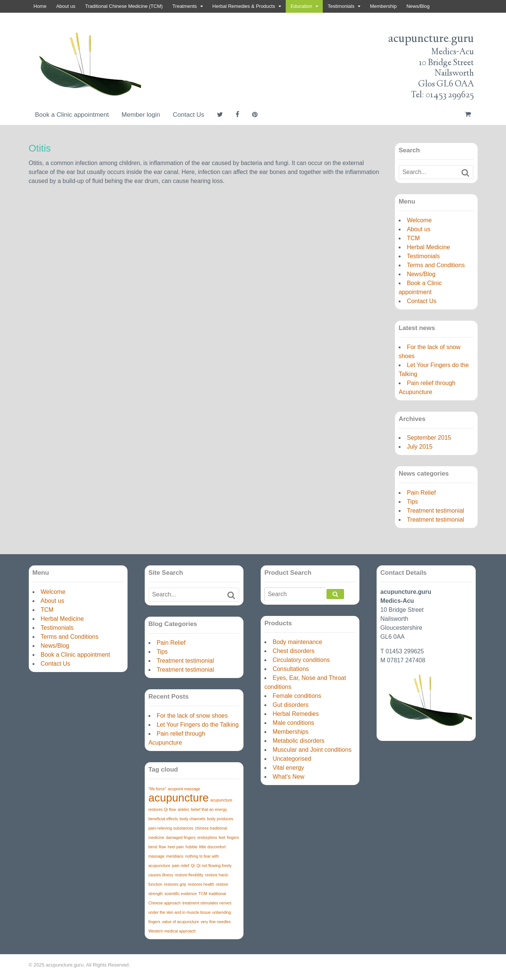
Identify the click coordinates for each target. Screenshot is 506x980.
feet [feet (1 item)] (222, 837)
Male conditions (293, 723)
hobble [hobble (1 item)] (191, 847)
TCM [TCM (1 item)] (203, 894)
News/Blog (418, 6)
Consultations (291, 669)
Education (301, 6)
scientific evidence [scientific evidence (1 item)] (181, 894)
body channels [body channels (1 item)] (192, 819)
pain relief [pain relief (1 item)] (181, 865)
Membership (383, 6)
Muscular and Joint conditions (312, 750)
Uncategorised (292, 759)
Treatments (185, 6)
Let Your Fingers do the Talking (198, 725)
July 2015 (420, 447)
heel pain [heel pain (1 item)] (176, 847)
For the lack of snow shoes (192, 716)
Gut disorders (291, 705)
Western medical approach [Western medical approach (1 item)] (172, 931)
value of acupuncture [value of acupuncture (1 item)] (180, 922)
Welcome (419, 220)
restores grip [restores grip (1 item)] (175, 884)
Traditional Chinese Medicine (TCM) (124, 6)
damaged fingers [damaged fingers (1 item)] (181, 837)
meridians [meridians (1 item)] (175, 856)
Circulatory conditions (301, 660)
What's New (289, 777)
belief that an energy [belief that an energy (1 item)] (209, 809)
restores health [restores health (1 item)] (201, 884)
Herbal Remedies (296, 714)
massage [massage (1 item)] (157, 856)
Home (40, 6)
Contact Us (188, 115)
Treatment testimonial (436, 511)
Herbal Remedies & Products (244, 6)
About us (66, 6)
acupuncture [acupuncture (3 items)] (179, 798)
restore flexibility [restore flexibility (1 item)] (189, 875)
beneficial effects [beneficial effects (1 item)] (163, 819)
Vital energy (288, 768)
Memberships (291, 732)
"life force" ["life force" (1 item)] (157, 789)
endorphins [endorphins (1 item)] (207, 837)
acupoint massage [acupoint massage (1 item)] (184, 789)
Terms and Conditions (436, 265)
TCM (413, 238)
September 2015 (429, 438)
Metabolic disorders (299, 741)
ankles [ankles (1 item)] (183, 809)
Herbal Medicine (429, 247)
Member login (141, 115)
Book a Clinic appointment (72, 115)
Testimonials (341, 6)
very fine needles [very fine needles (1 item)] (216, 922)
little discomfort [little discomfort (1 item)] (212, 847)
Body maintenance (298, 642)
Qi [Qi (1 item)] (193, 865)
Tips (413, 502)
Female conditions (297, 696)
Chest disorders (294, 651)
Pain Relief (421, 493)
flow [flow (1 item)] (162, 847)
